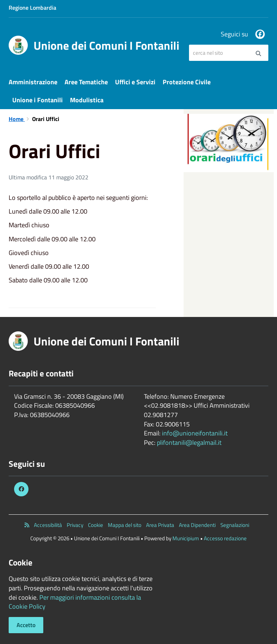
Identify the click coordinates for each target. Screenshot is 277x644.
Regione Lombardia (32, 8)
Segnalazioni (235, 525)
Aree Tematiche (86, 82)
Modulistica (87, 100)
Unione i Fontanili (38, 100)
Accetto (26, 625)
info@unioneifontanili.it (195, 433)
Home (17, 119)
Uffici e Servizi (135, 82)
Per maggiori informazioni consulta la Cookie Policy (75, 602)
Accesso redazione (225, 538)
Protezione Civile (187, 82)
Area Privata (160, 525)
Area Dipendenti (197, 525)
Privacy (75, 525)
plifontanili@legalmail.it (189, 442)
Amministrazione (33, 82)
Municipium (186, 538)
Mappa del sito (125, 525)
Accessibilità (48, 525)
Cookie (96, 525)
